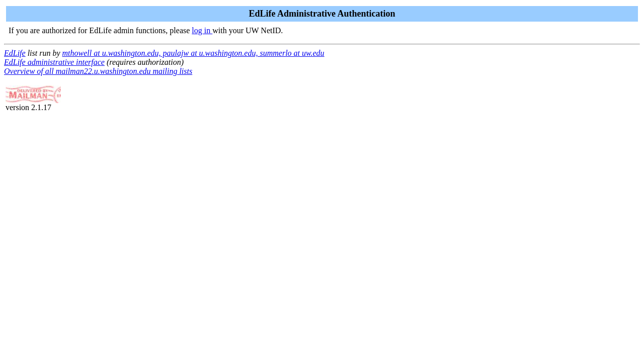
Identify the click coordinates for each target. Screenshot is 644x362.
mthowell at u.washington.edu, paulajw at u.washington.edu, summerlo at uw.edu (193, 53)
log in (202, 30)
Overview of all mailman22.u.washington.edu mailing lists (98, 71)
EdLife (15, 53)
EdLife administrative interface (54, 62)
